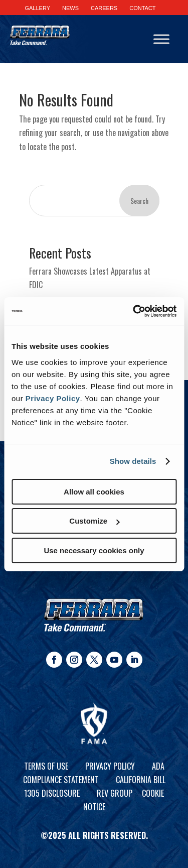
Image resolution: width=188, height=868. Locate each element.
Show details (133, 461)
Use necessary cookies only (94, 550)
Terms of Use (46, 766)
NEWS (70, 8)
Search (139, 201)
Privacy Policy (53, 398)
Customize (94, 521)
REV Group (115, 793)
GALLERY (37, 8)
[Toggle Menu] (161, 39)
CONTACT (142, 8)
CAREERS (104, 8)
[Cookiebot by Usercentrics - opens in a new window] (134, 311)
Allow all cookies (94, 492)
